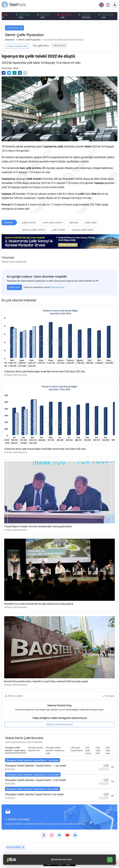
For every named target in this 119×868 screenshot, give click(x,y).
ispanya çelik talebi (83, 230)
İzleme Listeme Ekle (17, 46)
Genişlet (109, 696)
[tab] (16, 749)
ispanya (74, 223)
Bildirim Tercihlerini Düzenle (59, 724)
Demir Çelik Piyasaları (29, 40)
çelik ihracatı (29, 223)
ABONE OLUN (14, 287)
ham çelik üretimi (53, 223)
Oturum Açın (57, 287)
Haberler (10, 40)
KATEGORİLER (14, 28)
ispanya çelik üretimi (33, 230)
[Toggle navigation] (115, 5)
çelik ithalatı (58, 230)
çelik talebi (91, 223)
